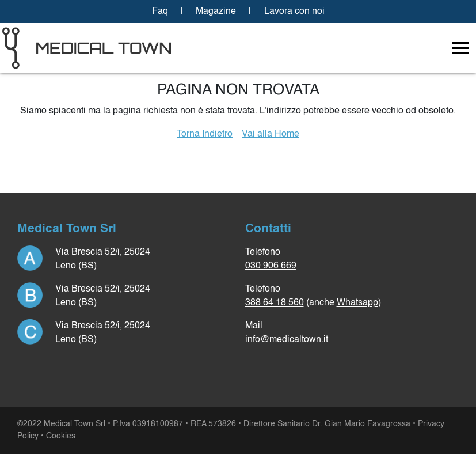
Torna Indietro (205, 134)
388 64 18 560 (275, 303)
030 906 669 (271, 266)
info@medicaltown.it (287, 340)
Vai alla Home (271, 134)
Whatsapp (357, 303)
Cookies (61, 436)
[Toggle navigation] (460, 48)
